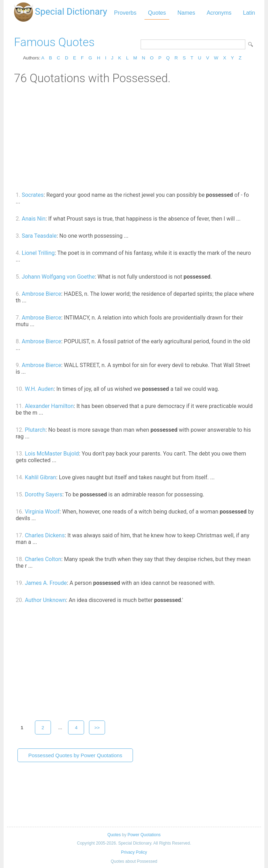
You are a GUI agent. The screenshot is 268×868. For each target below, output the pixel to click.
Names (186, 13)
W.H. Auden (39, 389)
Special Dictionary (71, 12)
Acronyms (219, 13)
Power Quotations (144, 835)
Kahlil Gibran (40, 477)
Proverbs (125, 13)
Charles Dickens (45, 535)
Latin (249, 13)
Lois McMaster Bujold (52, 454)
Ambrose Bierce (41, 294)
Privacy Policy (134, 852)
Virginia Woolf (42, 512)
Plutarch (35, 430)
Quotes (157, 13)
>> (97, 728)
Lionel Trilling (38, 253)
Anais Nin (33, 219)
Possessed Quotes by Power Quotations (75, 755)
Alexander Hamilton (49, 406)
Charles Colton (43, 559)
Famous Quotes (54, 42)
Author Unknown (45, 600)
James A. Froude (46, 583)
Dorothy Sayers (43, 494)
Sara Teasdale (39, 236)
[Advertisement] (134, 137)
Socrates (33, 195)
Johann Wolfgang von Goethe (58, 277)
